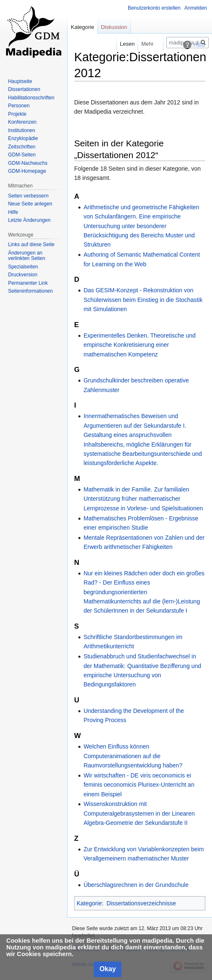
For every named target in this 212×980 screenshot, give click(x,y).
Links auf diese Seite (31, 244)
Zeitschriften (22, 147)
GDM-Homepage (27, 171)
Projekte (17, 114)
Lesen (120, 44)
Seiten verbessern (28, 196)
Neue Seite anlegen (30, 204)
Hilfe (13, 212)
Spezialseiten (23, 267)
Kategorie (89, 903)
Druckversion (23, 275)
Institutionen (22, 130)
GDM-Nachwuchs (28, 163)
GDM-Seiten (22, 155)
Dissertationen (24, 89)
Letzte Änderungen (29, 220)
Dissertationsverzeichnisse (141, 903)
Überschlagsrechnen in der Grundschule (136, 885)
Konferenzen (22, 122)
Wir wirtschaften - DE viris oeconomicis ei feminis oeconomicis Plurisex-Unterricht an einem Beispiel (139, 785)
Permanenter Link (28, 283)
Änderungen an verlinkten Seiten (27, 256)
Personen (19, 106)
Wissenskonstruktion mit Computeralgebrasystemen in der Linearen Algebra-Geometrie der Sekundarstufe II (139, 813)
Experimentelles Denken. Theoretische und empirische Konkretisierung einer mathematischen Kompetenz (139, 345)
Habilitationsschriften (31, 98)
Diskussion (114, 27)
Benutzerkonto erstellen (154, 8)
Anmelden (196, 8)
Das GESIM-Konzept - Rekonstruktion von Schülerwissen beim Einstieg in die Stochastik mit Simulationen (143, 300)
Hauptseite (20, 81)
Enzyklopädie (23, 138)
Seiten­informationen (30, 291)
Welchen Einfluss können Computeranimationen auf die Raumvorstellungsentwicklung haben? (133, 756)
